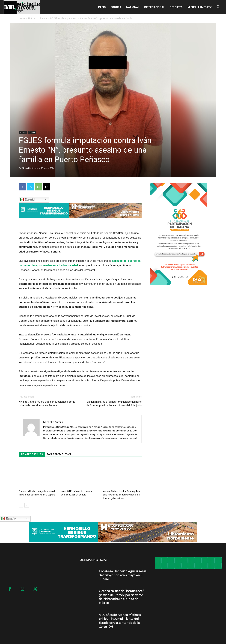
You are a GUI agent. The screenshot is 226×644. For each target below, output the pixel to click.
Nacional (133, 7)
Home (22, 18)
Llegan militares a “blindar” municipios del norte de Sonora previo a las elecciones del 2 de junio (114, 404)
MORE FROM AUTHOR (59, 454)
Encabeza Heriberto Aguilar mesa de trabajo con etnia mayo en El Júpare (123, 575)
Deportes (176, 7)
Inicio (102, 7)
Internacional (154, 7)
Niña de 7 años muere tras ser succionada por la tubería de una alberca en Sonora (47, 404)
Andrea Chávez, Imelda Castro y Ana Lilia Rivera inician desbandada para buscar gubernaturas (121, 495)
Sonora (116, 7)
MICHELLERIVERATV (200, 7)
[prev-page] (21, 505)
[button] (218, 7)
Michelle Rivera (30, 168)
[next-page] (27, 505)
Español (27, 200)
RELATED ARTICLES (32, 454)
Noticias (32, 18)
